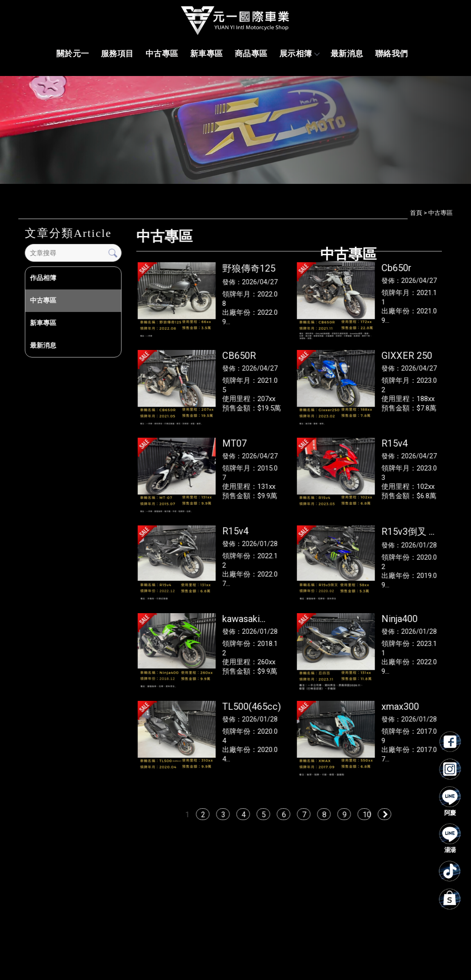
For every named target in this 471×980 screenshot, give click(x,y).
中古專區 (162, 53)
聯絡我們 (392, 53)
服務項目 (117, 53)
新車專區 (207, 53)
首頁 (416, 213)
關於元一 (73, 53)
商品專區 (251, 53)
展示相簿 (299, 53)
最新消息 (347, 53)
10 (367, 815)
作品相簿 (43, 278)
